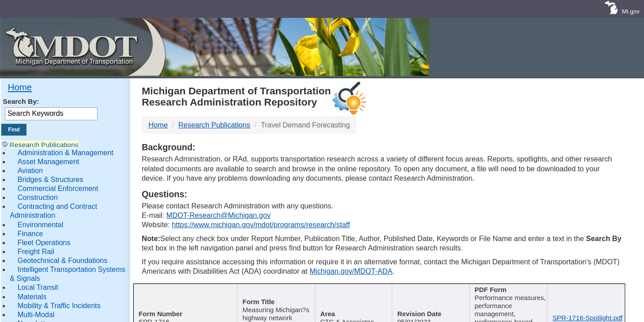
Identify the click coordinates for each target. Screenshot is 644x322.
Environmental (40, 225)
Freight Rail (36, 252)
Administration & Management (65, 153)
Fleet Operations (44, 243)
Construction (38, 197)
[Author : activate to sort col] (352, 296)
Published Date (427, 290)
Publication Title (271, 290)
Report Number (181, 290)
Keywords (505, 290)
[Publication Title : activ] (275, 296)
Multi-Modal (36, 315)
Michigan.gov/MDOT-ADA (351, 271)
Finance (30, 234)
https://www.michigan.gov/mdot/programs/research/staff (261, 225)
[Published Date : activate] (430, 296)
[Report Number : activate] (184, 296)
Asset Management (48, 162)
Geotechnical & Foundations (62, 261)
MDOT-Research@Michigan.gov (218, 215)
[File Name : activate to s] (587, 296)
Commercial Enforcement (58, 189)
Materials (32, 297)
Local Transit (38, 287)
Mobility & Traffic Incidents (59, 306)
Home (20, 87)
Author (349, 290)
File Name (584, 290)
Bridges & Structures (50, 180)
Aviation (30, 171)
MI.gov (631, 11)
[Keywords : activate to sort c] (508, 296)
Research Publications (44, 145)
